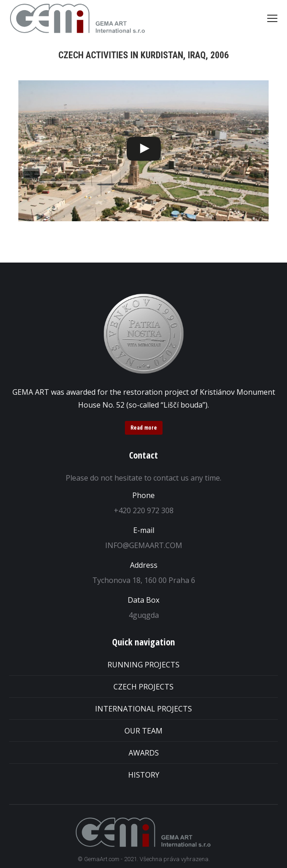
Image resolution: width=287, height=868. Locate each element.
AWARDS (144, 753)
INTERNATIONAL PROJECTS (143, 709)
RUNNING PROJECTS (143, 665)
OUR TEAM (143, 731)
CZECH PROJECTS (143, 687)
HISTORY (144, 775)
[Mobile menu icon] (272, 18)
